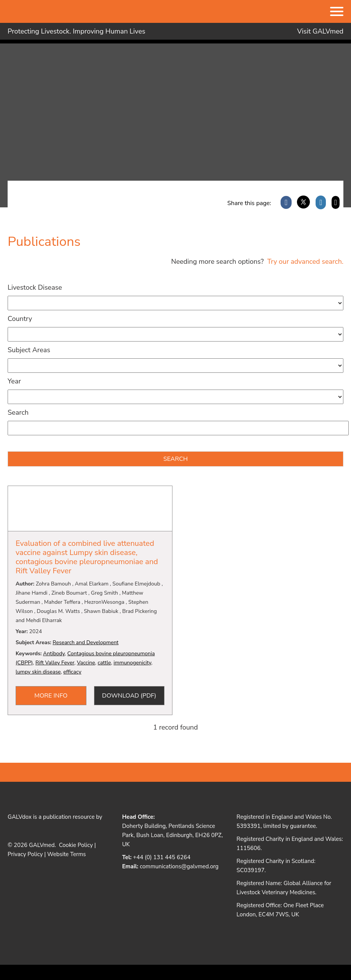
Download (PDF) (129, 696)
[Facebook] (286, 203)
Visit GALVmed (320, 31)
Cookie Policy (76, 845)
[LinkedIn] (321, 203)
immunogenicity (132, 663)
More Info (51, 696)
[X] (303, 203)
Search (18, 412)
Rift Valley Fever (55, 663)
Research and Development (85, 642)
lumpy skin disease (38, 672)
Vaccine (86, 663)
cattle (104, 663)
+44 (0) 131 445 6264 (162, 857)
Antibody (54, 654)
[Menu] (337, 12)
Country (20, 319)
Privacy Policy (25, 854)
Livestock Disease (35, 287)
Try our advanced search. (304, 261)
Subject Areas (29, 350)
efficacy (72, 672)
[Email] (336, 203)
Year (14, 381)
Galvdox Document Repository (65, 81)
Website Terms (66, 854)
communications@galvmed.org (179, 866)
